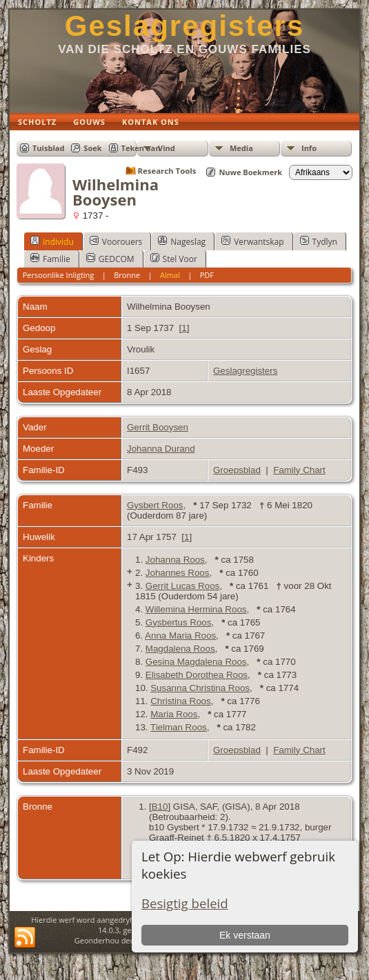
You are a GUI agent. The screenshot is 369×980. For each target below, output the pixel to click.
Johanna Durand (161, 449)
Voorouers (116, 241)
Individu (52, 241)
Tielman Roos (179, 727)
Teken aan (141, 148)
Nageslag (182, 241)
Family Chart (299, 470)
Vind (167, 148)
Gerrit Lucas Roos (182, 586)
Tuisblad (48, 148)
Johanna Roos (175, 560)
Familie (50, 259)
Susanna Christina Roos (200, 688)
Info (309, 148)
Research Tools (167, 171)
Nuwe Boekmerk (250, 172)
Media (241, 148)
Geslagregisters (185, 26)
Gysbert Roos (155, 505)
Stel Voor (174, 259)
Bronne (127, 275)
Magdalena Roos (180, 649)
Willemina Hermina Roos (196, 609)
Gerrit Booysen (158, 427)
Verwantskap (252, 241)
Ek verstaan (245, 935)
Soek (92, 148)
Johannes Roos (178, 573)
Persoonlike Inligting (59, 275)
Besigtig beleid (185, 903)
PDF (207, 275)
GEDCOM (110, 259)
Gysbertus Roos (179, 622)
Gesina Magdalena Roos (196, 662)
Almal (170, 275)
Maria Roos (174, 714)
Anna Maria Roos (180, 636)
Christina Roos (180, 701)
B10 (160, 807)
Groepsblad (237, 470)
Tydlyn (319, 241)
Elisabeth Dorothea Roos (197, 675)
